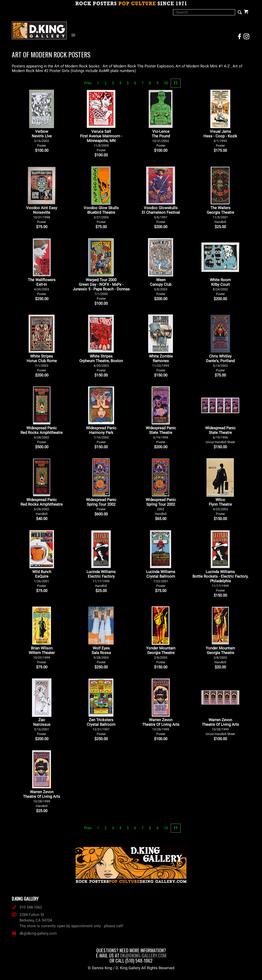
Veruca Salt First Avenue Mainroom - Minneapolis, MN (101, 141)
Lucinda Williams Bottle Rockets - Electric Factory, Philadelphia (220, 581)
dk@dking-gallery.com (34, 933)
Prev (88, 83)
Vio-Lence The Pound (161, 138)
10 (166, 83)
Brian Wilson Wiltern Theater (42, 655)
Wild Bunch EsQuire (42, 579)
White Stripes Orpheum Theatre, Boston (101, 363)
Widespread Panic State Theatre (161, 435)
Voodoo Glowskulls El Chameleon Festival (161, 215)
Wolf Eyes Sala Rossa (101, 655)
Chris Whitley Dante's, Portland (220, 363)
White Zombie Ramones (161, 363)
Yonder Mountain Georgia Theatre (161, 655)
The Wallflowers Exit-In (42, 287)
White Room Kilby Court (220, 287)
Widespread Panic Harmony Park (101, 435)
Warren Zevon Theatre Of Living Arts (161, 727)
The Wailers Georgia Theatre (220, 215)
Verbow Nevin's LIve (42, 138)
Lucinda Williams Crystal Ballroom (161, 579)
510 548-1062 (27, 907)
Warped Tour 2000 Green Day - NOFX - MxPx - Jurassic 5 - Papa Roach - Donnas (101, 289)
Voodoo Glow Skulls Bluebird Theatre (101, 215)
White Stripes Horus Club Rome (42, 363)
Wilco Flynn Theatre (220, 507)
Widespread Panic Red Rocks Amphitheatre (42, 435)
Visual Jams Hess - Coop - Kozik (220, 138)
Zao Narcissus (42, 727)
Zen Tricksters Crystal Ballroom (101, 727)
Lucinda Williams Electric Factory (101, 579)
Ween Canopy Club (161, 287)
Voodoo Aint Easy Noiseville (42, 215)
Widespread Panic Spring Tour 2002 (101, 504)
